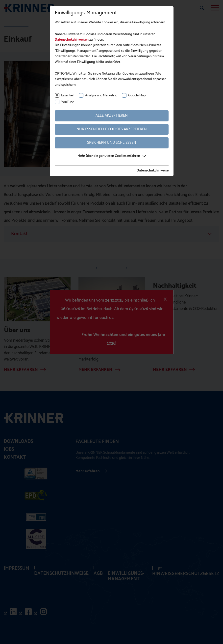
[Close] (165, 299)
